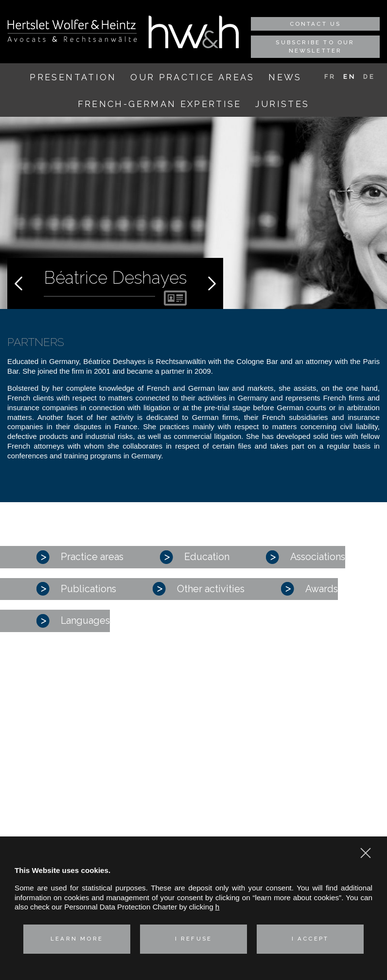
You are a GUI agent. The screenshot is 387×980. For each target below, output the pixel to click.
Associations (306, 557)
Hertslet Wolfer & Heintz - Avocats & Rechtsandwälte (72, 31)
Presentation (73, 77)
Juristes (282, 104)
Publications (76, 589)
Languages (73, 621)
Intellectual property (46, 790)
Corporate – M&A (42, 742)
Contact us (316, 24)
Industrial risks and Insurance (62, 778)
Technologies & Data (47, 827)
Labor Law (31, 803)
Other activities (199, 589)
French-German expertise (160, 104)
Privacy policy (317, 832)
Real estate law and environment (67, 815)
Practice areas (80, 557)
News (285, 77)
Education (195, 557)
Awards (309, 589)
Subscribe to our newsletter (315, 46)
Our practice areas (192, 77)
